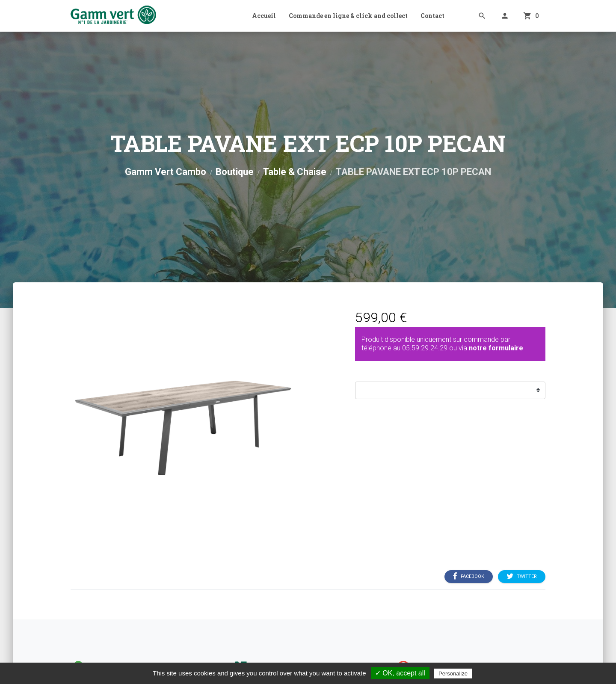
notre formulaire (496, 348)
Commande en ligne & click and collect (348, 16)
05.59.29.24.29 (425, 348)
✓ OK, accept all (400, 673)
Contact (432, 16)
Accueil (264, 16)
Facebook (469, 576)
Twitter (522, 576)
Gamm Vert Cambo (166, 172)
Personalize (453, 674)
